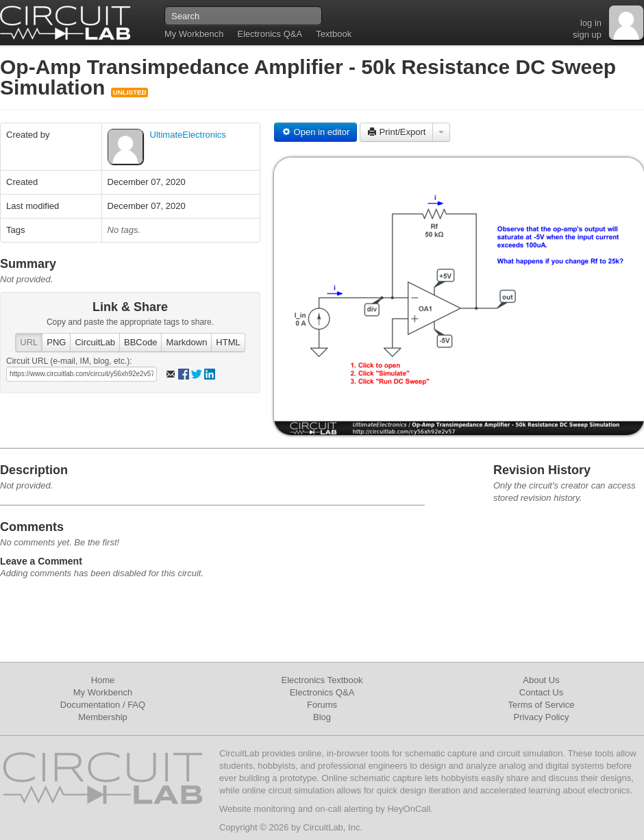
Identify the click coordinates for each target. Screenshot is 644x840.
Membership (103, 717)
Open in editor (315, 132)
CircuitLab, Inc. (333, 827)
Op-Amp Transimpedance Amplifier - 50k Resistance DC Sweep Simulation (308, 77)
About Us (541, 680)
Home (103, 680)
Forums (322, 705)
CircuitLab (95, 342)
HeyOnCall (409, 809)
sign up (587, 35)
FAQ (136, 705)
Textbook (334, 34)
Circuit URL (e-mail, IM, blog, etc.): (69, 361)
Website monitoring (257, 809)
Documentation (90, 705)
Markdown (186, 342)
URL (29, 342)
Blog (322, 717)
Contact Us (541, 692)
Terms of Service (542, 705)
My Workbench (194, 34)
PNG (56, 342)
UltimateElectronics (188, 135)
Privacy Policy (542, 717)
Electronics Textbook (322, 680)
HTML (228, 342)
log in (591, 23)
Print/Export (397, 132)
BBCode (140, 342)
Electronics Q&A (270, 34)
